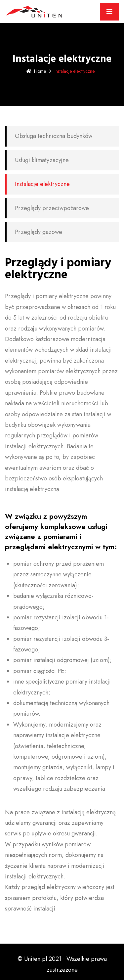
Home (36, 71)
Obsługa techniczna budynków (54, 136)
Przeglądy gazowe (39, 232)
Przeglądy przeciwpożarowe (52, 208)
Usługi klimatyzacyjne (42, 160)
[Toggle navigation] (109, 12)
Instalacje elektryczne (42, 184)
